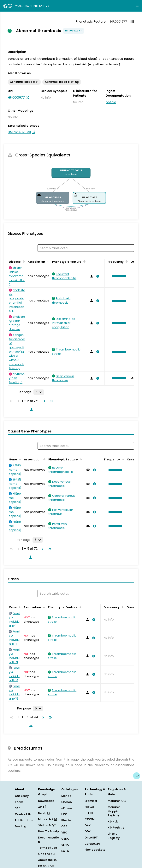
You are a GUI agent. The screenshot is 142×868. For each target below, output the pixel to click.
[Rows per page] (39, 392)
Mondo (66, 796)
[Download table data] (31, 409)
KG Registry (116, 827)
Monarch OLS (117, 801)
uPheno (67, 808)
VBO (64, 833)
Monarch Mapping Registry (114, 811)
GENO (65, 839)
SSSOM (90, 819)
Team (19, 802)
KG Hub (113, 822)
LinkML (89, 813)
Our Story (22, 796)
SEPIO (65, 845)
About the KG (48, 860)
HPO (64, 814)
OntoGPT (91, 838)
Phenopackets (95, 850)
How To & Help (48, 831)
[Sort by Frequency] (126, 261)
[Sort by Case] (19, 607)
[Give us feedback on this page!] (137, 776)
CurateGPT (93, 844)
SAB (18, 808)
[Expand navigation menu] (137, 6)
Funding (21, 826)
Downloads (46, 801)
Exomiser (91, 801)
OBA (64, 826)
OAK (88, 825)
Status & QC (47, 825)
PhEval (89, 807)
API (42, 807)
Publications (24, 820)
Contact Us (23, 814)
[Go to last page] (51, 401)
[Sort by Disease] (23, 261)
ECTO (65, 851)
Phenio (66, 820)
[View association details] (97, 276)
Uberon (67, 802)
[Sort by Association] (47, 261)
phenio (111, 102)
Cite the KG (46, 854)
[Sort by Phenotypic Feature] (84, 261)
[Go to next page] (44, 401)
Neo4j (44, 813)
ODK (88, 831)
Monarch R (47, 819)
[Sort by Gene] (19, 459)
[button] (118, 276)
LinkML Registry (114, 836)
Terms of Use (47, 848)
